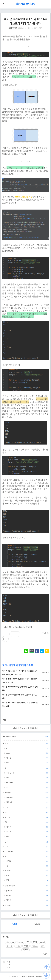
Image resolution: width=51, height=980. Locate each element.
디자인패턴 (27, 852)
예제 (27, 876)
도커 (27, 842)
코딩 (5, 666)
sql (13, 942)
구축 (27, 847)
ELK (27, 808)
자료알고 (27, 793)
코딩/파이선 (13, 28)
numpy (27, 895)
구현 (27, 866)
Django (20, 942)
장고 (27, 778)
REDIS (27, 856)
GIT (27, 813)
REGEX (27, 817)
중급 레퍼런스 (27, 886)
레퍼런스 (27, 871)
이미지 (27, 900)
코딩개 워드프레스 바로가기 (26, 728)
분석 (27, 880)
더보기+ (45, 954)
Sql (27, 763)
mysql (42, 942)
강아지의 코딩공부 (26, 4)
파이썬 (26, 946)
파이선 (12, 666)
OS (27, 822)
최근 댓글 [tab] (37, 924)
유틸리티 (27, 906)
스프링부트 (27, 773)
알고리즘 (27, 802)
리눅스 (27, 827)
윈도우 (27, 832)
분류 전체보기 (27, 737)
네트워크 (27, 861)
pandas (27, 891)
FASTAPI (27, 783)
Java (27, 753)
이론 (27, 837)
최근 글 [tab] (14, 924)
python (26, 950)
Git (7, 942)
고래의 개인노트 (24, 977)
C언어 (35, 942)
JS (27, 787)
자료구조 (27, 798)
